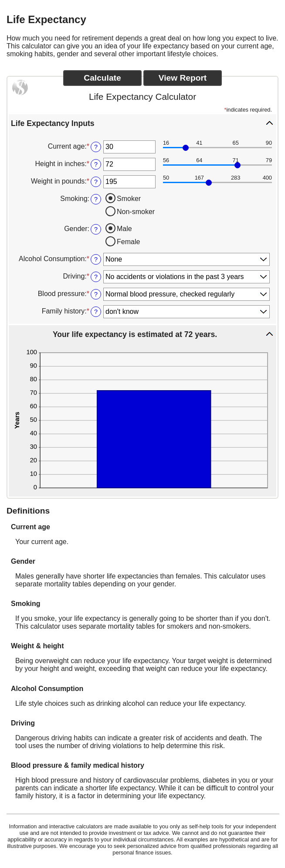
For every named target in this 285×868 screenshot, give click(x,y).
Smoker (129, 199)
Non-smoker (136, 212)
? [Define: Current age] (96, 147)
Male (124, 229)
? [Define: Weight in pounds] (96, 182)
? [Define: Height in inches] (96, 164)
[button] (142, 123)
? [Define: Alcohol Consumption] (96, 259)
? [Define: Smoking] (96, 199)
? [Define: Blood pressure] (96, 294)
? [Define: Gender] (96, 229)
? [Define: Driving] (96, 277)
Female (128, 242)
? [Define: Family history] (96, 312)
